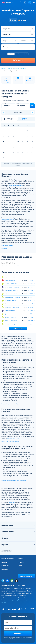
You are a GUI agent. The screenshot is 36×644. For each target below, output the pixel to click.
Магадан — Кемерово (11, 324)
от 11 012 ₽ (31, 321)
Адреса (21, 559)
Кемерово (24, 69)
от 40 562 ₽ (31, 311)
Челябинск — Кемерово (12, 304)
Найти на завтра (17, 265)
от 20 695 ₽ (31, 324)
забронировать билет (16, 185)
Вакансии (5, 569)
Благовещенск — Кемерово (13, 297)
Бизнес (18, 54)
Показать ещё (18, 329)
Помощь (4, 248)
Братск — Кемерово (10, 300)
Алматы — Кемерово (11, 284)
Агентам (21, 562)
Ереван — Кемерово (10, 317)
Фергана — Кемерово (11, 321)
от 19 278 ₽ (31, 301)
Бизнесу (4, 562)
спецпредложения (8, 220)
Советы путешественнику (10, 441)
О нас (20, 566)
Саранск (17, 69)
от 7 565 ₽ (32, 280)
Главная (4, 69)
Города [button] (18, 545)
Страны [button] (18, 538)
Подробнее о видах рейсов (10, 404)
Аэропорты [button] (18, 551)
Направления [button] (18, 525)
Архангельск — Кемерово (12, 287)
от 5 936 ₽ (32, 294)
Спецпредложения (8, 559)
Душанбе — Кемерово (11, 314)
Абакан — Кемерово (11, 277)
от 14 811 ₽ (31, 304)
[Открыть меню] (34, 3)
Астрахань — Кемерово (11, 290)
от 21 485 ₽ (31, 290)
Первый (25, 54)
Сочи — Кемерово (10, 280)
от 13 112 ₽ (31, 277)
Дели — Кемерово (10, 311)
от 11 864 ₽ (31, 307)
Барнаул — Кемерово (11, 294)
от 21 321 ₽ (31, 317)
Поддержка (5, 566)
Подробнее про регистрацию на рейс (14, 480)
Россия (10, 69)
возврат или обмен (13, 438)
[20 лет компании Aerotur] (3, 3)
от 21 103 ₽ (31, 287)
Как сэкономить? (7, 245)
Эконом (11, 54)
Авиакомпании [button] (18, 532)
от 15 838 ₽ (31, 314)
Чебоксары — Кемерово (12, 307)
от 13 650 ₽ (31, 284)
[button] (21, 3)
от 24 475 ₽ (31, 297)
